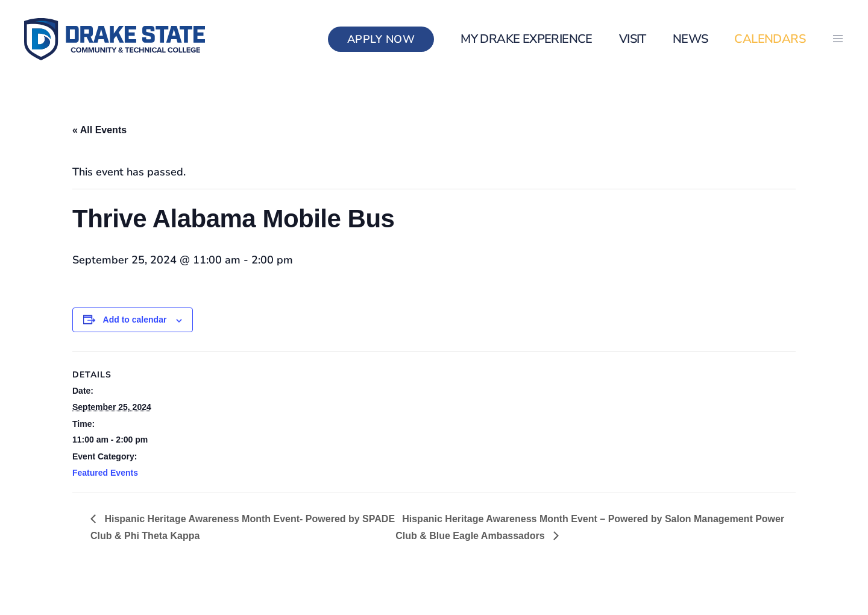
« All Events (99, 130)
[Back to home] (115, 39)
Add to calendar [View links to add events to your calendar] (135, 320)
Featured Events (105, 473)
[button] (838, 39)
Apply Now (381, 39)
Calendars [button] (770, 39)
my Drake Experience (527, 39)
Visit (633, 39)
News (690, 39)
